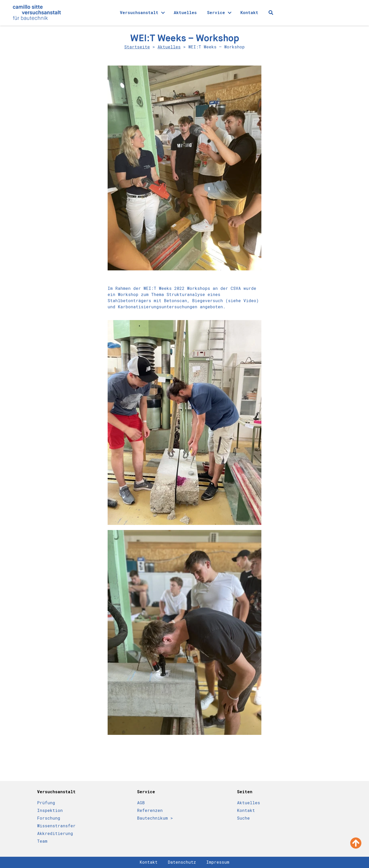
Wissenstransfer (56, 826)
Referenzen (150, 811)
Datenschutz (182, 862)
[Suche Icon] (271, 13)
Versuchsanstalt (142, 13)
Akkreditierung (55, 834)
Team (42, 841)
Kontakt (249, 13)
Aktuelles (185, 13)
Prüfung (46, 803)
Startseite (137, 47)
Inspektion (50, 811)
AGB (141, 803)
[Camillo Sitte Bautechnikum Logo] (37, 13)
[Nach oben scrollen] (356, 843)
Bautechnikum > (155, 818)
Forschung (49, 818)
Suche (243, 818)
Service (219, 13)
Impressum (218, 862)
